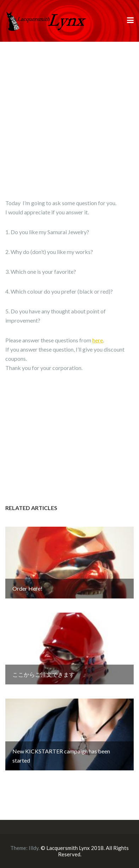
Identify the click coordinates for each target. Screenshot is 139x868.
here (98, 340)
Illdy (34, 848)
